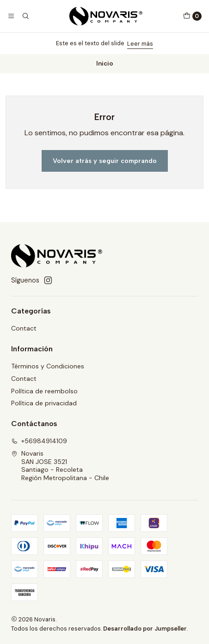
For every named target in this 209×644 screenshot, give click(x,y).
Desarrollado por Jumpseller (145, 629)
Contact (24, 328)
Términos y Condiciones (48, 366)
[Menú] (11, 16)
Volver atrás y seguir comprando (105, 161)
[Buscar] (25, 16)
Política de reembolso (44, 391)
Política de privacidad (44, 403)
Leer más (140, 44)
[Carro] (192, 16)
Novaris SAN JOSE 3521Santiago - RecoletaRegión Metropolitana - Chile (60, 466)
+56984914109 (39, 441)
